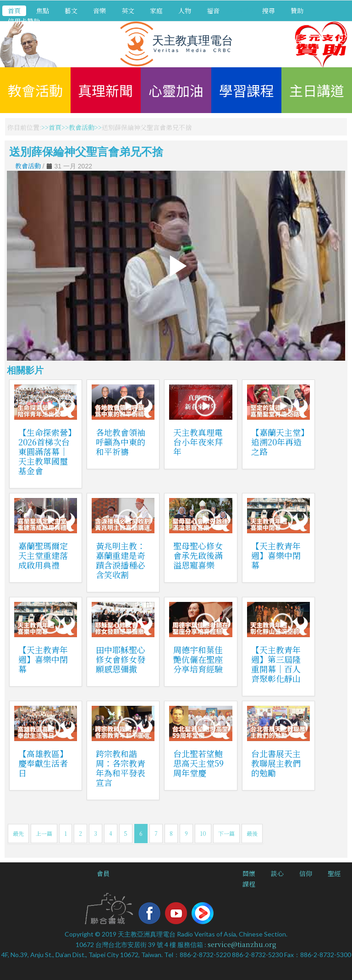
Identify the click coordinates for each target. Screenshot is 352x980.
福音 (213, 11)
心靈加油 (176, 90)
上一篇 (44, 833)
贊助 (297, 11)
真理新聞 (105, 90)
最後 (252, 833)
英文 (128, 11)
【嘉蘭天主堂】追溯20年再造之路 (278, 442)
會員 (103, 873)
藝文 (71, 11)
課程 (249, 884)
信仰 (306, 873)
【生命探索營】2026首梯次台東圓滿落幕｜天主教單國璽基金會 (45, 451)
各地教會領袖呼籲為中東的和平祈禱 (121, 442)
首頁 (14, 11)
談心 (277, 873)
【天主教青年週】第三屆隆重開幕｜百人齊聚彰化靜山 (276, 664)
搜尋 (269, 11)
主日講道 (317, 90)
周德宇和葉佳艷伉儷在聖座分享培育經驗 (198, 659)
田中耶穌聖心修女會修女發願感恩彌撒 (121, 659)
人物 (185, 11)
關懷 (249, 873)
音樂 (99, 11)
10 (203, 833)
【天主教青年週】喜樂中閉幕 (276, 555)
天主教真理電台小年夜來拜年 (198, 442)
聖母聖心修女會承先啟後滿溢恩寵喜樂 (198, 555)
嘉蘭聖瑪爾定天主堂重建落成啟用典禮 (43, 555)
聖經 (334, 873)
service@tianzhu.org (242, 944)
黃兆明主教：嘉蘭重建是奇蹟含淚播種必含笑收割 (121, 560)
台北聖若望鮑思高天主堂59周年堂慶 (198, 763)
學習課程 (247, 90)
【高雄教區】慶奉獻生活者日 (43, 763)
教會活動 (35, 90)
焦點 (43, 11)
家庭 (156, 11)
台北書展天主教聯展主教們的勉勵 (276, 763)
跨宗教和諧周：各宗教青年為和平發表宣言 (121, 768)
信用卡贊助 (24, 21)
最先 (18, 833)
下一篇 (226, 833)
